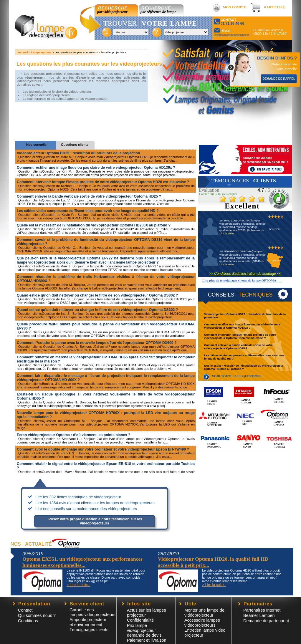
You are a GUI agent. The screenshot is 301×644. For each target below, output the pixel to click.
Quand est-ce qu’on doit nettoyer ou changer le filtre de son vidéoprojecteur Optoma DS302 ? (97, 295)
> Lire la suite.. (78, 585)
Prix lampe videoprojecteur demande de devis (144, 630)
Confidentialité (140, 620)
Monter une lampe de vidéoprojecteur (204, 613)
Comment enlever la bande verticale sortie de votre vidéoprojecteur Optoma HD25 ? (238, 347)
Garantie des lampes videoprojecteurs (92, 612)
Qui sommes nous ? (37, 615)
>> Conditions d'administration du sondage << (245, 274)
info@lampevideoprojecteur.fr (232, 35)
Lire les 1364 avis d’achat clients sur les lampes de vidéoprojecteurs (95, 503)
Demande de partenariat (266, 621)
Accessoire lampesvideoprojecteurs (202, 623)
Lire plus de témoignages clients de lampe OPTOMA (239, 280)
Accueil (23, 52)
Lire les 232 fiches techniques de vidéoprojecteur (78, 497)
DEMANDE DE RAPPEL (279, 79)
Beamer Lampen (259, 615)
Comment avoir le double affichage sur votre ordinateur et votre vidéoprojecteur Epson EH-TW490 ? (103, 449)
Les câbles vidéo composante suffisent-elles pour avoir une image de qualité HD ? (88, 211)
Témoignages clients (89, 630)
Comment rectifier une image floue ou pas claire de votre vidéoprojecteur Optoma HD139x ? (242, 326)
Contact (25, 610)
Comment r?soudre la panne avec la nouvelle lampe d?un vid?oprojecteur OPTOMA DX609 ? (97, 343)
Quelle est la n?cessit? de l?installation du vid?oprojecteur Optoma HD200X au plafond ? (244, 367)
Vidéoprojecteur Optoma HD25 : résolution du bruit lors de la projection (78, 153)
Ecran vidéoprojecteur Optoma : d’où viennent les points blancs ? (73, 435)
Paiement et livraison (147, 640)
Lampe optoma (41, 52)
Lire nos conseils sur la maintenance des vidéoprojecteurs (86, 509)
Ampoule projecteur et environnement (88, 622)
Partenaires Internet (262, 610)
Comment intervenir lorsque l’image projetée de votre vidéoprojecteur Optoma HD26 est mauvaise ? (240, 336)
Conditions (28, 621)
